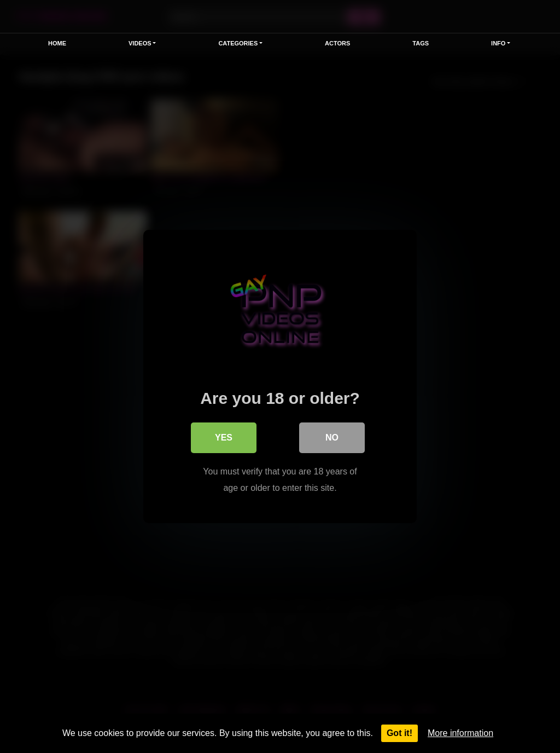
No (332, 438)
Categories (238, 43)
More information (460, 733)
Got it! (399, 733)
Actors (337, 43)
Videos (140, 43)
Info (498, 43)
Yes (224, 438)
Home (57, 43)
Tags (421, 43)
